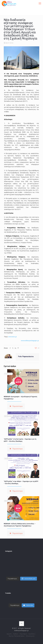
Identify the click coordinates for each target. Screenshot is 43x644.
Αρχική (9, 634)
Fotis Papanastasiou (26, 356)
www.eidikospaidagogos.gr (30, 341)
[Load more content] (15, 605)
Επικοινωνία (30, 636)
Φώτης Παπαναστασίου (17, 636)
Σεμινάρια (23, 634)
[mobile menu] (40, 3)
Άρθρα (15, 634)
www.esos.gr (12, 337)
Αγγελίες (32, 634)
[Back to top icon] (22, 624)
